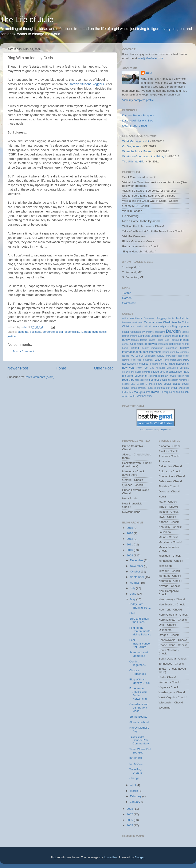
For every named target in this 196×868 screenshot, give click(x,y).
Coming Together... (138, 663)
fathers (144, 340)
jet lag (126, 356)
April (133, 785)
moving (163, 364)
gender (126, 344)
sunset (161, 388)
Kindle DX (136, 758)
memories (143, 364)
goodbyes (151, 344)
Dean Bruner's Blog (135, 126)
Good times (137, 344)
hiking (185, 344)
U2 (162, 392)
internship (155, 352)
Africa (125, 318)
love (167, 360)
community (158, 326)
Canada (149, 322)
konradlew (111, 857)
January (136, 802)
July (133, 588)
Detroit (126, 336)
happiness (175, 344)
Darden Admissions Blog (138, 121)
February (136, 796)
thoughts (139, 392)
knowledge (171, 356)
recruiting (128, 376)
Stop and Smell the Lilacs (139, 620)
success (152, 388)
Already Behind (139, 722)
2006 (130, 820)
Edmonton (156, 336)
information (171, 348)
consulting (171, 326)
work (149, 396)
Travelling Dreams (136, 771)
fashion (135, 340)
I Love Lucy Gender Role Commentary (139, 740)
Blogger (140, 857)
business (36, 332)
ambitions (136, 318)
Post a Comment (23, 351)
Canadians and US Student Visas (139, 708)
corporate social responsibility (61, 332)
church (138, 326)
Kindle (161, 356)
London (159, 360)
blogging (23, 332)
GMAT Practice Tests (149, 430)
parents (146, 372)
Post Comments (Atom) (40, 377)
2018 (130, 528)
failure (175, 336)
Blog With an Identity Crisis (140, 681)
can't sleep (138, 322)
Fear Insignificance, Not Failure (140, 643)
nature (172, 364)
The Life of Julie (27, 20)
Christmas (128, 326)
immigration (157, 348)
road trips (128, 380)
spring (134, 388)
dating (186, 332)
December (137, 560)
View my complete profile (138, 100)
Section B (142, 384)
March (134, 791)
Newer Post (18, 368)
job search (137, 356)
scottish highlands (180, 380)
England (167, 336)
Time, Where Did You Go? (140, 751)
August (135, 583)
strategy (142, 388)
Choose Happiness (138, 672)
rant (186, 372)
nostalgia (160, 368)
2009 (130, 555)
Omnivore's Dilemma (178, 368)
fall (187, 336)
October (136, 572)
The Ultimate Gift (133, 161)
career (158, 322)
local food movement (142, 360)
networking (182, 364)
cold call (147, 326)
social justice (172, 384)
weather (141, 396)
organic (126, 372)
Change (134, 778)
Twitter (126, 293)
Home (61, 368)
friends (185, 340)
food (167, 340)
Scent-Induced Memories (139, 654)
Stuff (132, 613)
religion (180, 376)
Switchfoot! (129, 303)
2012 (130, 539)
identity (145, 348)
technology (128, 392)
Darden (86, 332)
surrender (172, 388)
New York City (146, 368)
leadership (183, 356)
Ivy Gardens (182, 352)
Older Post (103, 368)
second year (129, 384)
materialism (176, 360)
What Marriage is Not (136, 141)
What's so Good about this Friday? (144, 156)
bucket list (182, 318)
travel (155, 392)
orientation (136, 372)
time (148, 392)
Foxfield (175, 340)
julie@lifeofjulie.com (150, 58)
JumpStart (150, 356)
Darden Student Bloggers (86, 84)
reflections (140, 376)
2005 (130, 825)
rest (187, 376)
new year (128, 368)
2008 (130, 809)
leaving (126, 360)
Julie (149, 73)
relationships (154, 376)
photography (158, 372)
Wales (133, 396)
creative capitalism (155, 332)
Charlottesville (172, 322)
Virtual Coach (181, 392)
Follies (160, 340)
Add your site (165, 430)
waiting (126, 396)
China (185, 322)
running (146, 380)
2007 (130, 814)
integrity (184, 348)
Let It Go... (136, 764)
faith (95, 332)
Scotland (165, 380)
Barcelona (149, 318)
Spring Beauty (138, 717)
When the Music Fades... (138, 151)
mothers (154, 364)
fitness (152, 340)
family (126, 340)
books (171, 318)
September (137, 577)
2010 (130, 550)
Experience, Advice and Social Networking (138, 694)
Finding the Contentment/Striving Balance (140, 631)
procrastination (175, 372)
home (125, 348)
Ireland (166, 352)
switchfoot (184, 388)
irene (173, 352)
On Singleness (132, 146)
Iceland (135, 348)
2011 (130, 544)
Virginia (168, 392)
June (134, 594)
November (137, 566)
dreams (133, 336)
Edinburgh (144, 336)
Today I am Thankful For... (140, 606)
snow (159, 384)
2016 (130, 533)
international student (135, 352)
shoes (152, 384)
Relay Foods (168, 376)
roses (138, 380)
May (133, 599)
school (155, 380)
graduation (163, 344)
